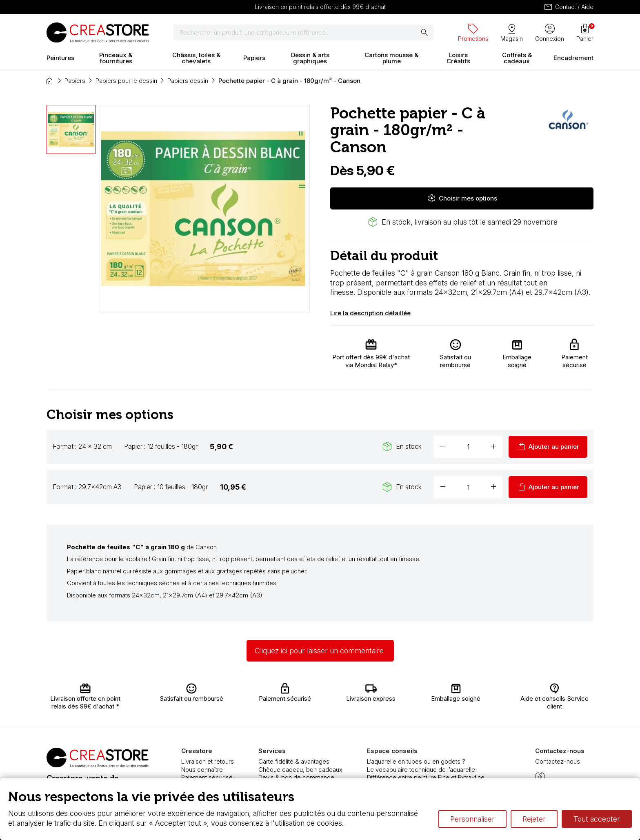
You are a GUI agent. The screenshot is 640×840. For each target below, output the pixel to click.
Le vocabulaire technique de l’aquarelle (421, 770)
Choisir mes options (462, 198)
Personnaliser (472, 819)
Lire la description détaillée (370, 313)
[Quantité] (468, 447)
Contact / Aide (568, 7)
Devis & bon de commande (296, 777)
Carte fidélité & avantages (294, 761)
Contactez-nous (558, 761)
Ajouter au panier (548, 447)
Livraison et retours (208, 761)
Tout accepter (597, 819)
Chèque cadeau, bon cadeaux (300, 770)
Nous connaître (202, 770)
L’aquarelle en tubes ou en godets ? (416, 761)
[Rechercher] (303, 33)
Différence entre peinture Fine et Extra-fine (426, 777)
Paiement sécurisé (207, 777)
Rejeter (534, 819)
